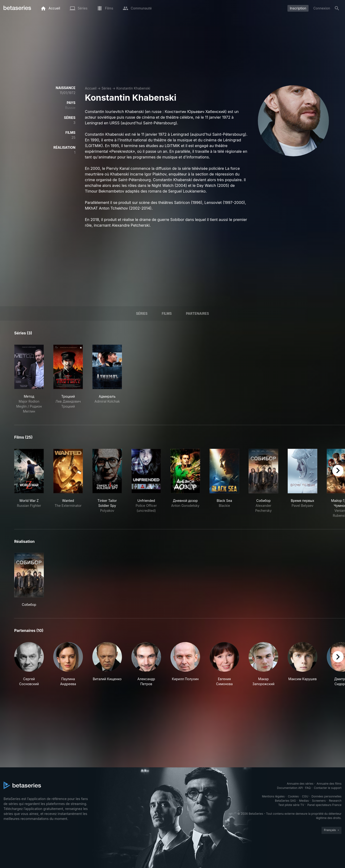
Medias (304, 801)
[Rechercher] (337, 8)
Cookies (293, 796)
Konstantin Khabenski (133, 88)
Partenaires (197, 313)
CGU (305, 796)
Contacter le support (328, 788)
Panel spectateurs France (324, 805)
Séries (107, 88)
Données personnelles (327, 796)
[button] (29, 664)
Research (335, 801)
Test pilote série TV (291, 805)
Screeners (319, 801)
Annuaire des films (329, 784)
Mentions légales (273, 796)
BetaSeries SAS (285, 801)
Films (167, 313)
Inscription (298, 8)
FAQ (308, 788)
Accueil (91, 88)
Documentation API (290, 788)
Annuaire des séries (300, 784)
